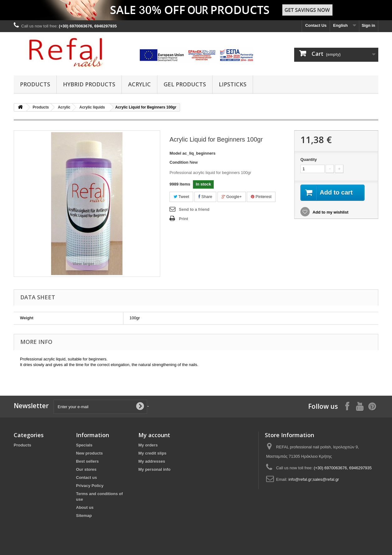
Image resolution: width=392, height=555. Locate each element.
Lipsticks (233, 84)
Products (35, 84)
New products (89, 453)
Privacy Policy (90, 486)
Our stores (86, 469)
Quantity (309, 159)
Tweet (181, 197)
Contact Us (316, 25)
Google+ (232, 197)
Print (184, 219)
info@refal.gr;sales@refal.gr (314, 479)
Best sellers (87, 461)
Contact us (86, 478)
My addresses (152, 461)
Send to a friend (194, 209)
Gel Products (185, 84)
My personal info (154, 469)
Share (205, 197)
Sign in (368, 25)
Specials (84, 445)
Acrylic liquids (92, 107)
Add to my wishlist (330, 212)
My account (154, 435)
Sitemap (84, 516)
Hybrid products (89, 84)
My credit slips (152, 453)
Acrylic (139, 84)
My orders (148, 445)
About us (85, 507)
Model (175, 153)
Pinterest (261, 197)
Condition (179, 162)
